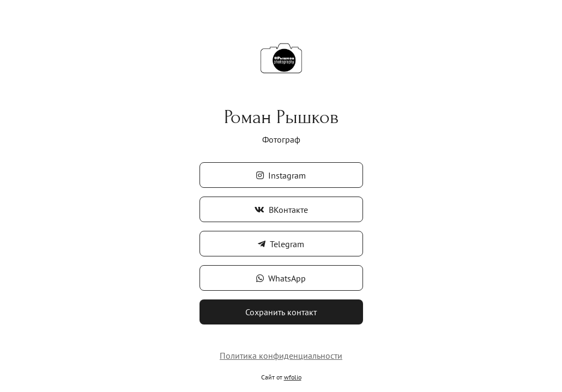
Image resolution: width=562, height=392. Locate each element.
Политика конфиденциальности (281, 356)
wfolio (293, 377)
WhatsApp (281, 278)
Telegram (281, 244)
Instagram (281, 175)
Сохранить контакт (281, 312)
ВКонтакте (281, 210)
